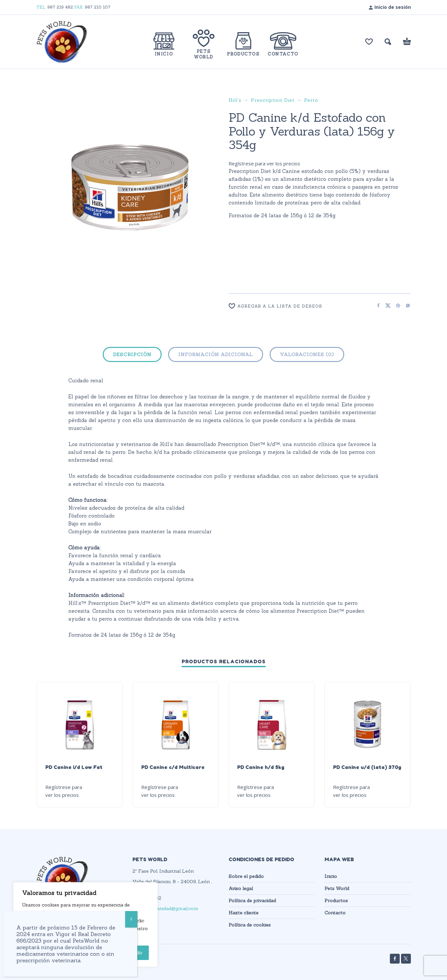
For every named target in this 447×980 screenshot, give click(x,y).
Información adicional (216, 354)
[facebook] (395, 959)
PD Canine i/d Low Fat (74, 767)
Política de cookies (250, 925)
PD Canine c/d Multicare (173, 767)
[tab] (132, 356)
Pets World (337, 888)
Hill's (235, 100)
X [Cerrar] (131, 919)
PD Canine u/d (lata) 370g (367, 767)
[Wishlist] (298, 306)
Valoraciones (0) (307, 354)
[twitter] (406, 959)
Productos (336, 901)
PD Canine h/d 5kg (261, 767)
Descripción (132, 354)
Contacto (335, 913)
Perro (311, 100)
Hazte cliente (244, 913)
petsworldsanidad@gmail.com (165, 908)
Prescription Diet (273, 100)
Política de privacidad (252, 901)
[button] (388, 42)
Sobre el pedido (246, 876)
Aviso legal (241, 888)
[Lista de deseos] (369, 42)
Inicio (331, 876)
